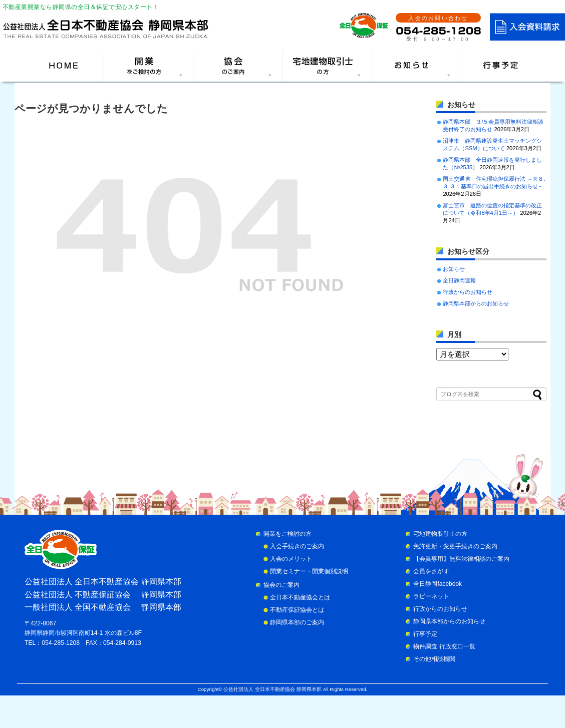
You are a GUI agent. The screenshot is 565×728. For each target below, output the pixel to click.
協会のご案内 (281, 585)
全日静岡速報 (459, 280)
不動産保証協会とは (297, 610)
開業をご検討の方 (288, 534)
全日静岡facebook (438, 584)
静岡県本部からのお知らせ (476, 303)
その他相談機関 (434, 659)
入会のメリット (291, 559)
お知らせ (454, 269)
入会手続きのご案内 (297, 546)
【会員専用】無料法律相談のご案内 (461, 559)
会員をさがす (431, 571)
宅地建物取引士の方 (440, 534)
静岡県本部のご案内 (297, 622)
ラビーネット (431, 596)
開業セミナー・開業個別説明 (309, 571)
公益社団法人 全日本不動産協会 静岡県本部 (272, 689)
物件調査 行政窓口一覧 (444, 646)
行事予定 (425, 634)
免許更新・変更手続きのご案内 (455, 546)
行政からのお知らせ (468, 292)
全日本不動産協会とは (300, 597)
